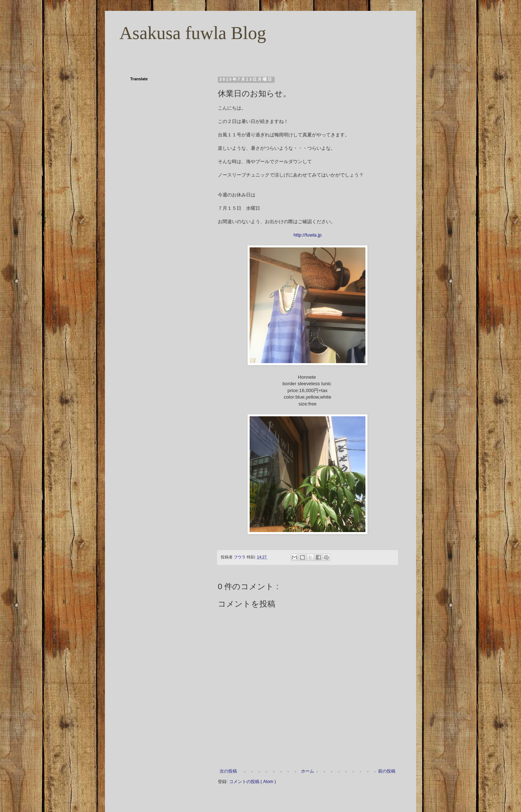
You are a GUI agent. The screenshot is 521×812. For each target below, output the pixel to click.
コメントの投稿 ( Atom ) (253, 782)
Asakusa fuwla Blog (193, 33)
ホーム (308, 771)
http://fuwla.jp (308, 235)
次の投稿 (228, 771)
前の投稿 (387, 771)
